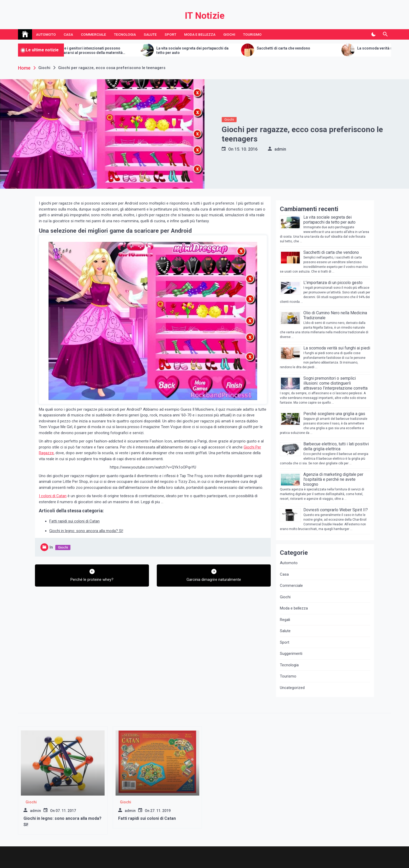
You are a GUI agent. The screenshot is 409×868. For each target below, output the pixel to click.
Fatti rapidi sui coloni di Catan (74, 521)
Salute (150, 34)
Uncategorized (292, 688)
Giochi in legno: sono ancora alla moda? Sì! (86, 531)
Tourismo (252, 34)
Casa (68, 34)
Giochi (229, 34)
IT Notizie (205, 16)
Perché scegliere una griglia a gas (334, 414)
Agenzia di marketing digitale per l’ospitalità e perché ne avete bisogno (333, 479)
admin (280, 149)
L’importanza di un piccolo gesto (333, 283)
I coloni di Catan (53, 496)
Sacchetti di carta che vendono (293, 48)
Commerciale (94, 34)
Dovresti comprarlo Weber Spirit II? (336, 510)
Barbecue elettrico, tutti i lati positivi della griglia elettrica (336, 446)
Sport (170, 34)
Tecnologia (125, 34)
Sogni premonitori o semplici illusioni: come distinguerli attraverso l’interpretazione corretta (335, 383)
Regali (285, 620)
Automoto (46, 34)
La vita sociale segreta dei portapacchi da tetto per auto (202, 50)
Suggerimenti (291, 654)
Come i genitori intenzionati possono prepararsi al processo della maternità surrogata (98, 51)
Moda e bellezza (200, 34)
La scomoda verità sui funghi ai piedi (337, 348)
